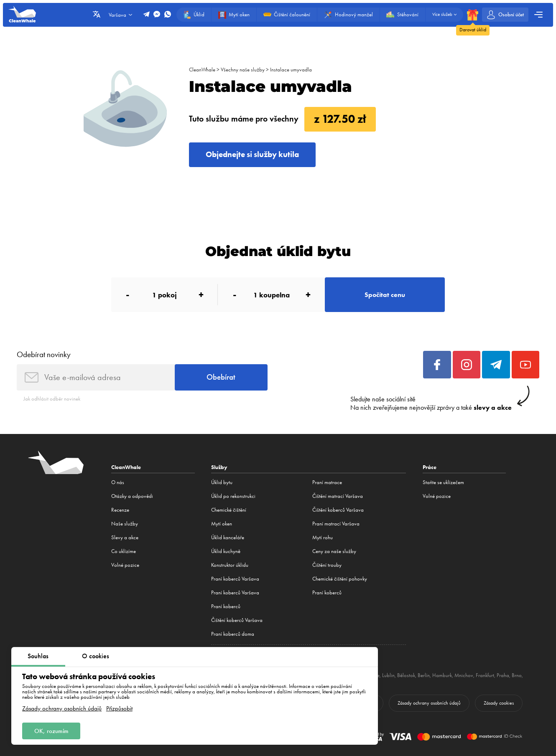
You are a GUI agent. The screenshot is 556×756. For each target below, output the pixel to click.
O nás (118, 482)
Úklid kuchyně (226, 551)
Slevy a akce (125, 537)
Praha (503, 675)
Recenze (120, 510)
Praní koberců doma (233, 634)
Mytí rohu (323, 537)
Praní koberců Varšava (235, 579)
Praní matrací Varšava (336, 524)
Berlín (424, 675)
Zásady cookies (499, 703)
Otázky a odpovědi (132, 496)
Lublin (388, 675)
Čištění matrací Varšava (338, 496)
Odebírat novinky (44, 355)
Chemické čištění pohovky (340, 579)
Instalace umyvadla (291, 70)
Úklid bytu (222, 482)
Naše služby (125, 524)
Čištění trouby (327, 565)
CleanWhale (202, 70)
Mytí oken (222, 524)
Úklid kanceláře (228, 537)
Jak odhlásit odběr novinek (52, 399)
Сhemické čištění (229, 510)
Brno (517, 675)
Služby (219, 467)
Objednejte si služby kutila (252, 154)
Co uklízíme (124, 551)
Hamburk (442, 675)
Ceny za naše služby (334, 551)
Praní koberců (226, 606)
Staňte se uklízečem (443, 482)
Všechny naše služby (243, 70)
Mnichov (464, 675)
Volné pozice (125, 565)
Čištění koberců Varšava (237, 620)
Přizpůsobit (119, 709)
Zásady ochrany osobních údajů (62, 709)
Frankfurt (485, 675)
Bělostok (406, 675)
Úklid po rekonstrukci (233, 496)
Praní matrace (327, 482)
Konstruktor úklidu (230, 565)
